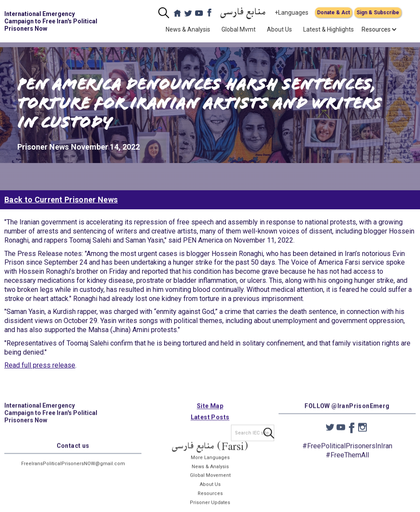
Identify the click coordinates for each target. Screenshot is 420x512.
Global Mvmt (239, 29)
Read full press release (40, 365)
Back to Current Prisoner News (61, 200)
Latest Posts (210, 422)
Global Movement (210, 481)
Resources (210, 499)
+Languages (292, 13)
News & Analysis (188, 29)
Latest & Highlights (329, 29)
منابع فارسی (243, 13)
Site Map (210, 411)
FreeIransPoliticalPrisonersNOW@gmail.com (73, 469)
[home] (53, 21)
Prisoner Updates (210, 508)
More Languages (210, 463)
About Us (279, 29)
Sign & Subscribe (378, 13)
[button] (376, 29)
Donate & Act (333, 13)
